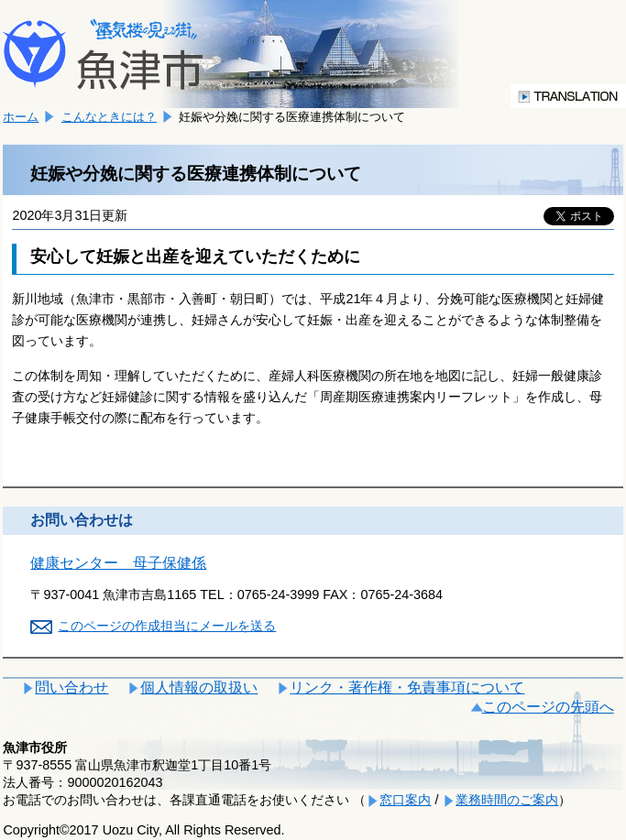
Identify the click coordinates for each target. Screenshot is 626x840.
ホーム (21, 117)
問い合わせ (71, 687)
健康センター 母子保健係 (118, 563)
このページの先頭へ (548, 707)
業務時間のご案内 (507, 800)
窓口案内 (405, 800)
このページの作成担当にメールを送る (167, 626)
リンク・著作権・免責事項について (407, 687)
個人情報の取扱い (199, 687)
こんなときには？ (109, 117)
